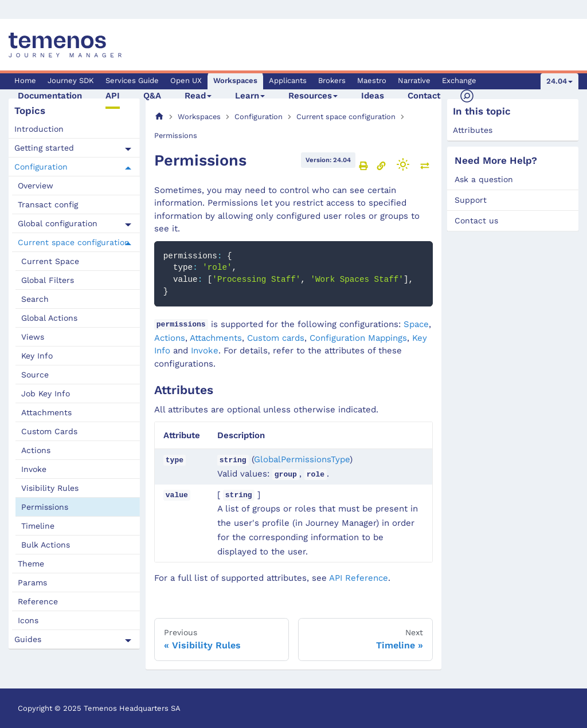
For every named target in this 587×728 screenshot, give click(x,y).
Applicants (288, 80)
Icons (28, 620)
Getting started (44, 148)
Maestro (372, 80)
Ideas (373, 96)
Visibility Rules (50, 488)
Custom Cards (49, 431)
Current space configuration (74, 242)
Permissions (45, 507)
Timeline (38, 526)
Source (35, 375)
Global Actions (49, 318)
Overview (36, 186)
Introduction (39, 129)
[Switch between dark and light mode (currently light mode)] (403, 164)
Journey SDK (71, 80)
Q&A (152, 96)
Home (25, 80)
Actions (36, 450)
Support (471, 200)
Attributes (473, 130)
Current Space (50, 261)
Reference (38, 601)
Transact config (48, 204)
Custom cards (276, 338)
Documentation (50, 96)
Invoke (34, 469)
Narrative (414, 80)
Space (416, 324)
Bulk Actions (46, 545)
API (113, 96)
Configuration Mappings (358, 338)
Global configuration (58, 223)
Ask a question (484, 179)
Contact (424, 96)
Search (35, 299)
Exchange (459, 80)
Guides (28, 639)
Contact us (476, 221)
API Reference (359, 578)
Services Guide (132, 80)
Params (32, 583)
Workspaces (235, 80)
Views (33, 337)
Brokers (332, 80)
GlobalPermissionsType (302, 459)
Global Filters (48, 280)
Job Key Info (46, 393)
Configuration (41, 167)
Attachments (46, 412)
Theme (31, 564)
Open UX (186, 80)
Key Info (37, 356)
